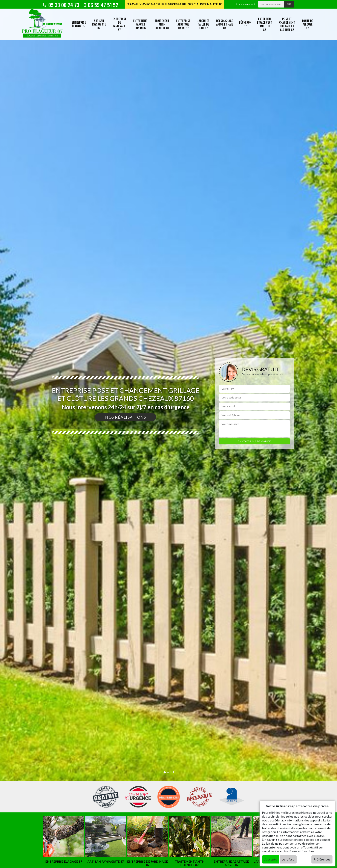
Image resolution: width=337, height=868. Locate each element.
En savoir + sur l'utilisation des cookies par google (296, 840)
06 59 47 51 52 (101, 5)
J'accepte (271, 859)
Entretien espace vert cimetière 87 (264, 24)
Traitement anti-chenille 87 (162, 24)
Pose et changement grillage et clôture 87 (287, 24)
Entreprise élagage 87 (79, 24)
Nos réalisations (126, 417)
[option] (64, 840)
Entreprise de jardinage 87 (119, 24)
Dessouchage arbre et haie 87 (225, 24)
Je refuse (288, 859)
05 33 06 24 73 (61, 5)
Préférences (322, 859)
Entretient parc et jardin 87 (140, 24)
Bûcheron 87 (245, 24)
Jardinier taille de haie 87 (203, 24)
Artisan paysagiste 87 (99, 24)
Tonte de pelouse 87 (307, 24)
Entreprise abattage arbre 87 (183, 24)
